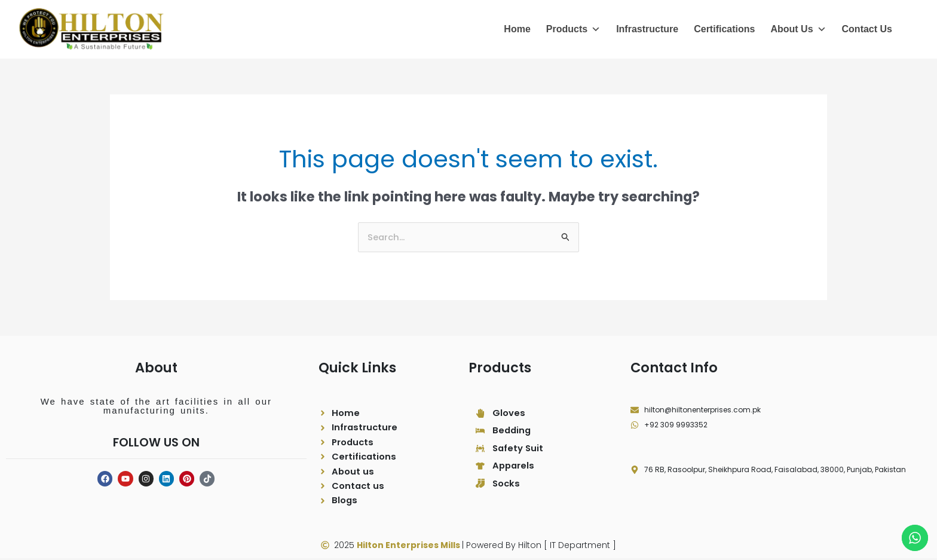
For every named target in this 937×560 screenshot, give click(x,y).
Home (517, 29)
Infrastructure (647, 29)
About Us (798, 29)
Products (573, 29)
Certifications (724, 29)
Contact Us (867, 29)
